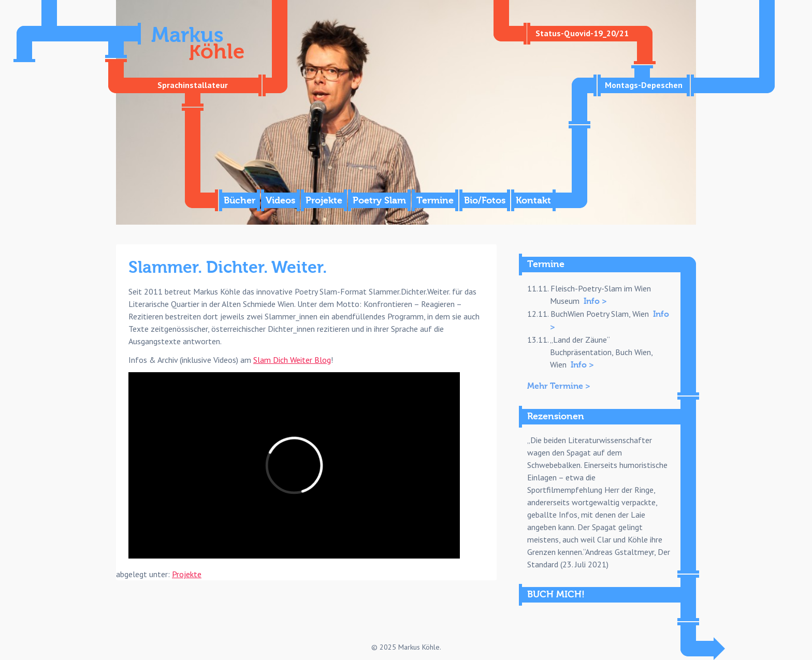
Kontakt (533, 201)
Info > (595, 301)
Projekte (324, 201)
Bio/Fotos (485, 201)
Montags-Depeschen (644, 85)
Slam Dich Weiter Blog (292, 360)
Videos (280, 201)
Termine (435, 201)
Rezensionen (556, 416)
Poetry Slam (379, 201)
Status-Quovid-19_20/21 (582, 33)
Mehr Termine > (559, 386)
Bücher (240, 201)
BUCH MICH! (556, 595)
